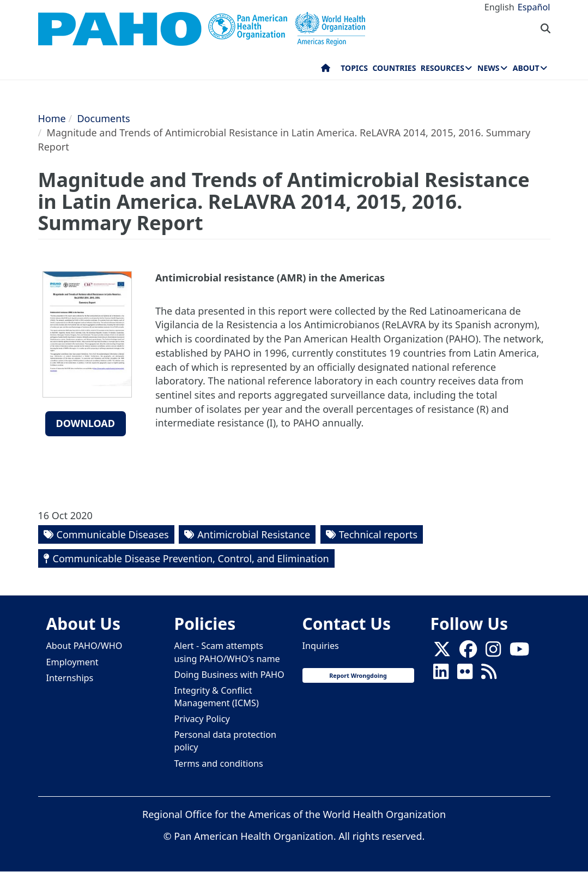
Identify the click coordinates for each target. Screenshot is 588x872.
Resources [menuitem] (442, 68)
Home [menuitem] (326, 70)
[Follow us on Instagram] (493, 652)
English (499, 7)
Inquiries (321, 646)
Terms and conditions (219, 763)
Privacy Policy (202, 719)
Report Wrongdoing (358, 675)
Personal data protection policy (225, 741)
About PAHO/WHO (84, 646)
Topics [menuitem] (354, 68)
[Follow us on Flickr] (465, 675)
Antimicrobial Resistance (254, 534)
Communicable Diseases (113, 534)
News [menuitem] (488, 68)
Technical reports (378, 534)
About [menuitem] (526, 68)
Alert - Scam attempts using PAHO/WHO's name (227, 652)
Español (534, 7)
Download (86, 423)
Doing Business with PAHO (229, 675)
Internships (70, 678)
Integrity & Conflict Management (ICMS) (217, 697)
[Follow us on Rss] (489, 675)
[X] (442, 652)
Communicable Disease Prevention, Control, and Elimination (191, 558)
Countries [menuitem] (394, 68)
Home (52, 118)
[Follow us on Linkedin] (441, 675)
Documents (103, 118)
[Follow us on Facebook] (468, 652)
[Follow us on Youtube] (519, 652)
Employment (72, 662)
